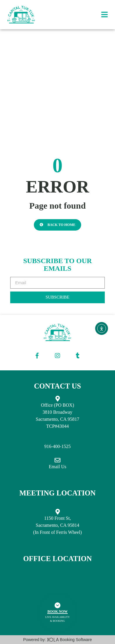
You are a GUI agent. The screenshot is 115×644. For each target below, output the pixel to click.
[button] (104, 15)
